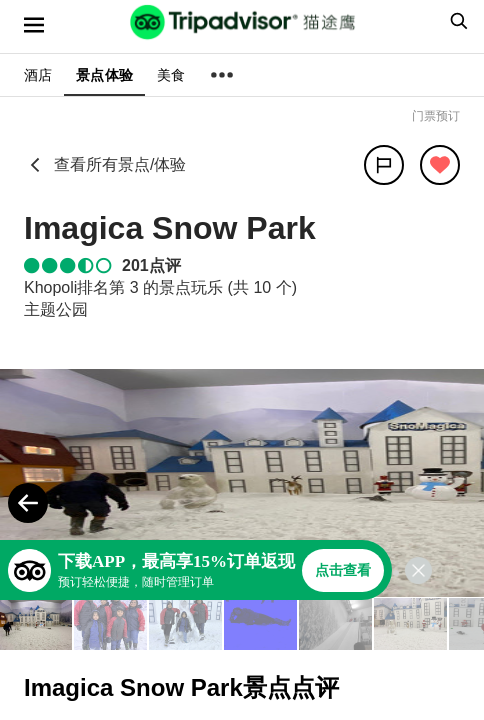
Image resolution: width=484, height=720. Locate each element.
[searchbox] (456, 21)
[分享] (384, 165)
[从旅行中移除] (440, 165)
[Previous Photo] (28, 503)
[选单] (34, 25)
